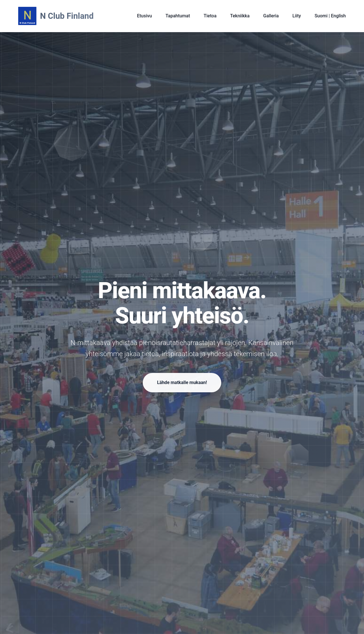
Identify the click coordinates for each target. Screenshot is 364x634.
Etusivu (144, 16)
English (338, 16)
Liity (297, 16)
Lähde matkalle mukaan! (182, 384)
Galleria (271, 16)
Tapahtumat (178, 16)
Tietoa (210, 16)
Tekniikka (240, 16)
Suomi (322, 16)
